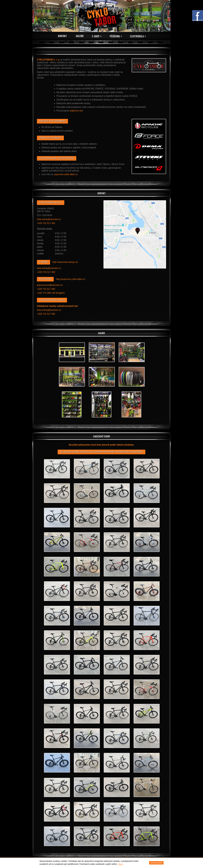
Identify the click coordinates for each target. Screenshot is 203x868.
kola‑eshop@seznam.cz (49, 219)
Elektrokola (141, 36)
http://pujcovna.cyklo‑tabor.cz (71, 279)
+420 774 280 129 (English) (51, 293)
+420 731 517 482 (46, 223)
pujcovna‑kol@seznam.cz (50, 285)
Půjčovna (117, 36)
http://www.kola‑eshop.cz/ (65, 262)
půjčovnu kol (76, 111)
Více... (121, 864)
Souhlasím (156, 863)
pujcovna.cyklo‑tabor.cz (66, 174)
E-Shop (97, 36)
